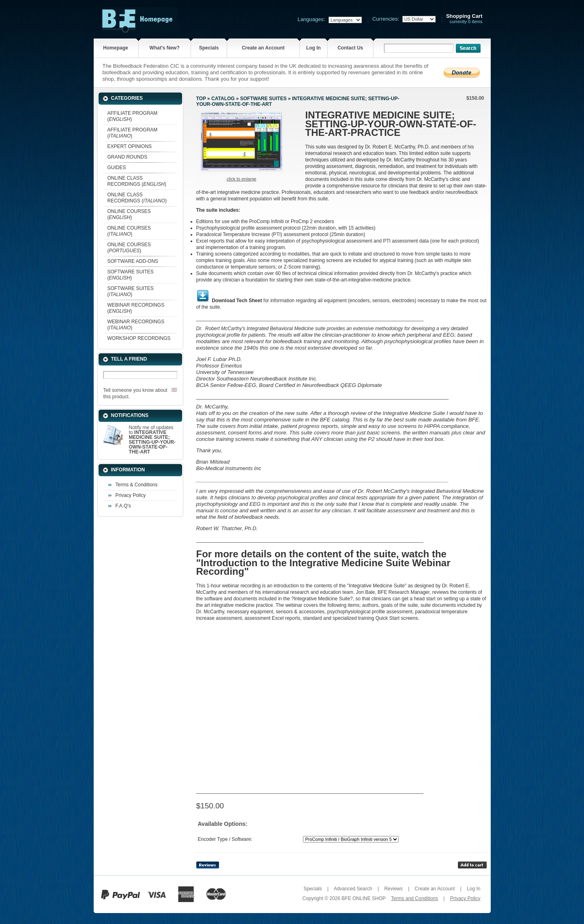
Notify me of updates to (152, 440)
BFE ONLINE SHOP (363, 898)
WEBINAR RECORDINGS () (136, 308)
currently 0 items (464, 19)
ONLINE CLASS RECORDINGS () (137, 181)
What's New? (165, 48)
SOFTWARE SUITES (263, 99)
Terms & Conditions (137, 485)
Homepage (115, 48)
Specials (209, 48)
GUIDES (117, 168)
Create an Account (263, 48)
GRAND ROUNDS (128, 157)
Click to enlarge (242, 179)
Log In (313, 48)
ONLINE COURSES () (129, 214)
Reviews (393, 889)
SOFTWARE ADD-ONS (133, 261)
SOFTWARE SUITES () (131, 275)
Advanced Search (353, 889)
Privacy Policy (131, 495)
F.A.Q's (123, 506)
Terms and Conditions (414, 898)
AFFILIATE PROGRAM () (133, 116)
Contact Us (350, 48)
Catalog (223, 99)
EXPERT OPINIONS (130, 146)
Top (201, 99)
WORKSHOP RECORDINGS (139, 338)
